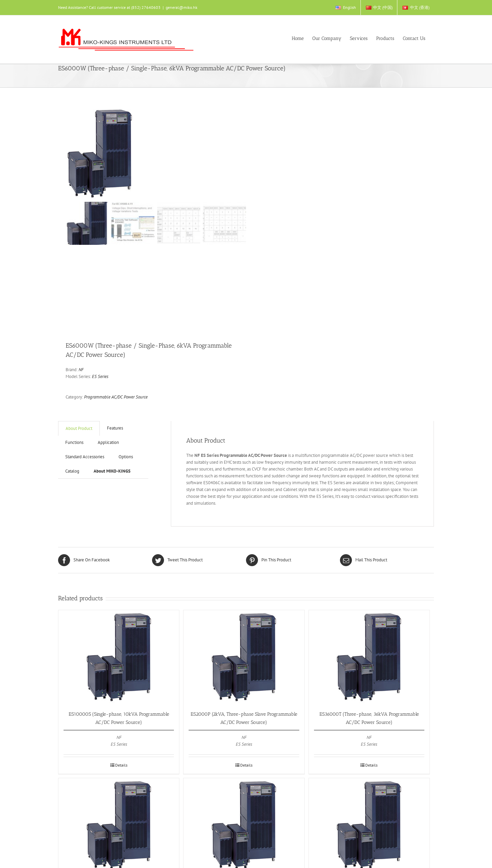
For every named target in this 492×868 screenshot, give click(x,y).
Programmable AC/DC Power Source (116, 397)
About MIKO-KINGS (112, 471)
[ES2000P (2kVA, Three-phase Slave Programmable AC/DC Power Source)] (244, 657)
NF (81, 370)
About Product (79, 428)
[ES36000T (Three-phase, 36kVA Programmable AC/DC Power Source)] (369, 657)
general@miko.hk (182, 7)
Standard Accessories (85, 457)
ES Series (100, 376)
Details (121, 765)
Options (126, 457)
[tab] (79, 428)
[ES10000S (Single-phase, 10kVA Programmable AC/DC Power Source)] (119, 657)
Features (115, 428)
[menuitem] (345, 8)
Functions (74, 442)
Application (108, 442)
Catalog (72, 471)
